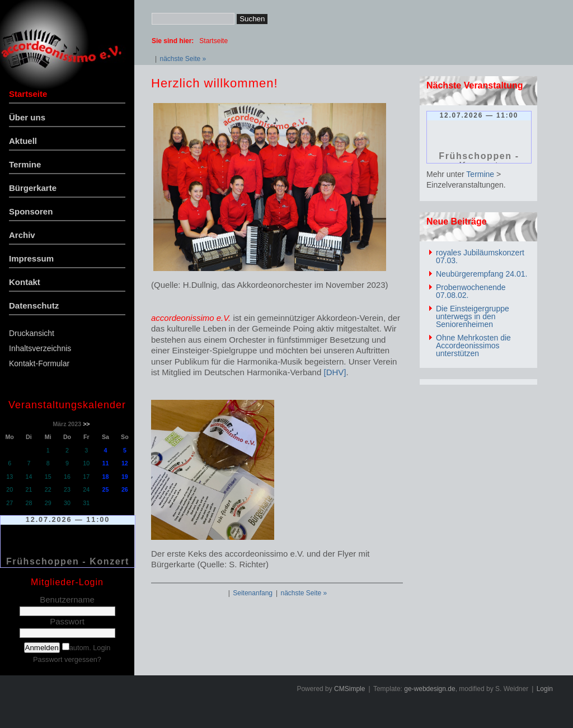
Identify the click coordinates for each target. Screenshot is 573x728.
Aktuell (23, 141)
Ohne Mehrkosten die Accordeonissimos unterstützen (473, 346)
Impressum (31, 258)
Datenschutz (34, 305)
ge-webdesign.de (429, 689)
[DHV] (335, 372)
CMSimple (349, 689)
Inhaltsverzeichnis (40, 348)
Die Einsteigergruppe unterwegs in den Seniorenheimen (473, 316)
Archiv (22, 235)
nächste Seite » (183, 59)
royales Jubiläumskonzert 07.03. (480, 256)
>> (86, 424)
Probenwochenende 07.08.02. (471, 291)
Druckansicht (32, 333)
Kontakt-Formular (39, 363)
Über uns (27, 117)
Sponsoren (31, 211)
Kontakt (25, 282)
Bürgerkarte (33, 188)
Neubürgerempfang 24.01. (482, 274)
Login (545, 689)
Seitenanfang (253, 593)
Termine (25, 164)
